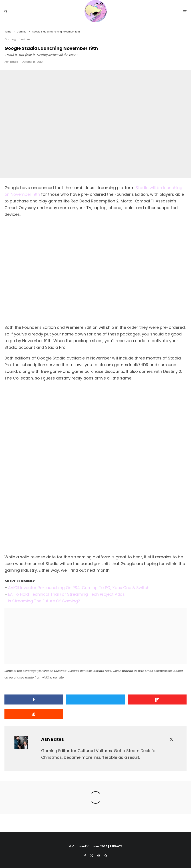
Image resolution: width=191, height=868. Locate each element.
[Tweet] (95, 699)
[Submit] (34, 714)
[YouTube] (99, 856)
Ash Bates (11, 62)
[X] (92, 856)
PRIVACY (116, 846)
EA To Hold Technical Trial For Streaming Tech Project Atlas (66, 594)
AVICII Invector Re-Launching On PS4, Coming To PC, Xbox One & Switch (79, 588)
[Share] (34, 699)
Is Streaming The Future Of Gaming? (44, 601)
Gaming (10, 39)
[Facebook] (85, 856)
